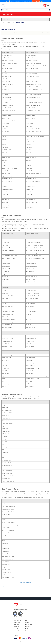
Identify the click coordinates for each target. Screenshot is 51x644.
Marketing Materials (18, 631)
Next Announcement (44, 587)
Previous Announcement (8, 587)
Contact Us (28, 631)
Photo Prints (16, 625)
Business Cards (17, 623)
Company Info (29, 625)
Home (3, 23)
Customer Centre (10, 23)
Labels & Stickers (17, 621)
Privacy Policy (28, 627)
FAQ (26, 621)
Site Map (27, 629)
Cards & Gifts (16, 627)
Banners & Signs (17, 629)
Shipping (27, 623)
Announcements (20, 23)
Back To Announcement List (25, 583)
